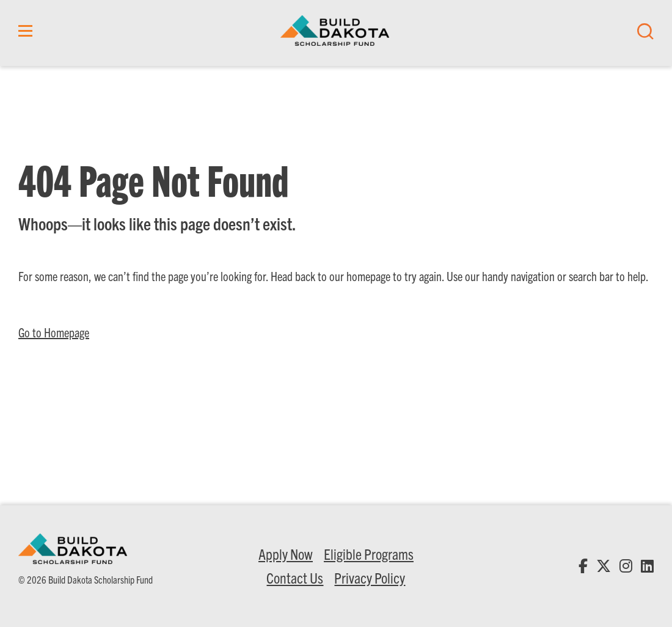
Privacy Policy (370, 577)
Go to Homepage (54, 332)
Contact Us (295, 577)
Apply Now (286, 554)
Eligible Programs (369, 554)
